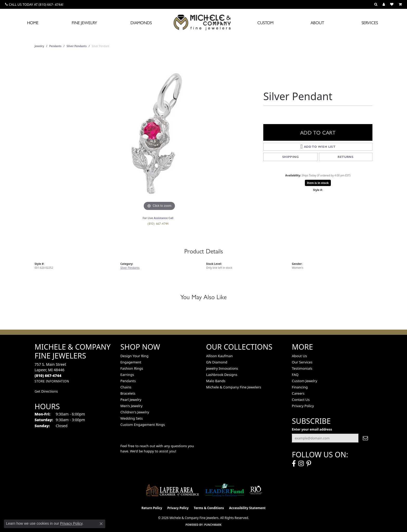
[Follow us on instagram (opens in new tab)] (301, 464)
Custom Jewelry (304, 381)
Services (370, 23)
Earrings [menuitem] (127, 375)
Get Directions (46, 391)
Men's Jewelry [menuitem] (131, 406)
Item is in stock (318, 183)
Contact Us (301, 400)
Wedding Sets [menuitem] (132, 418)
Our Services (302, 362)
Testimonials (302, 368)
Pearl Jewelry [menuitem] (131, 400)
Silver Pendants (77, 46)
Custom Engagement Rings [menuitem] (143, 425)
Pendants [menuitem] (128, 381)
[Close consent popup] (101, 524)
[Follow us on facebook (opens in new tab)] (294, 464)
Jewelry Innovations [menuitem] (222, 368)
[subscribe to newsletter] (365, 438)
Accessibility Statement (247, 508)
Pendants (55, 46)
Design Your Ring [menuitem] (134, 356)
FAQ (295, 375)
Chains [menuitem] (126, 387)
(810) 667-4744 (158, 223)
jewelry (39, 46)
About (317, 23)
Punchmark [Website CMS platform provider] (213, 525)
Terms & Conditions (209, 508)
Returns (346, 157)
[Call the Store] (48, 376)
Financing (300, 387)
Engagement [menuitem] (131, 362)
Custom (265, 23)
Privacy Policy (303, 406)
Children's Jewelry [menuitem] (135, 412)
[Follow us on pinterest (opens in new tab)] (309, 464)
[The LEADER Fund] (225, 490)
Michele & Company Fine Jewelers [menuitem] (234, 387)
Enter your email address (312, 429)
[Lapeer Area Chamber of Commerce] (173, 490)
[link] (34, 4)
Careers (298, 393)
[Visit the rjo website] (256, 490)
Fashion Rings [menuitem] (132, 368)
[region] (159, 134)
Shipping (290, 157)
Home (33, 23)
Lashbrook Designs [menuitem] (222, 375)
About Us (299, 356)
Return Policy (152, 508)
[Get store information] (52, 381)
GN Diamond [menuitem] (217, 362)
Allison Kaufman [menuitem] (219, 356)
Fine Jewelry (84, 23)
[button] (376, 4)
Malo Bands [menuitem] (216, 381)
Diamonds (141, 23)
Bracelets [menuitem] (128, 393)
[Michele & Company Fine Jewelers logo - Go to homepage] (203, 22)
